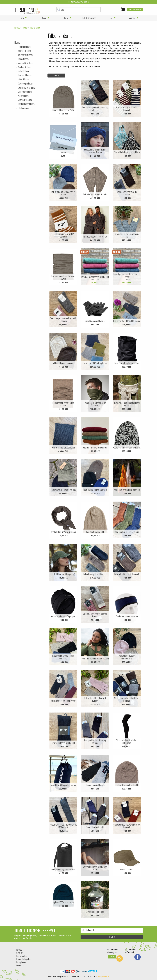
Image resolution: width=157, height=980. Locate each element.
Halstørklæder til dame (27, 104)
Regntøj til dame (24, 51)
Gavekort (20, 953)
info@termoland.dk (104, 977)
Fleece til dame (23, 59)
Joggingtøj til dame (25, 63)
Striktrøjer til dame (25, 92)
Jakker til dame (23, 79)
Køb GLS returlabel (89, 18)
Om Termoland (22, 956)
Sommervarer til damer (27, 88)
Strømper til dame (25, 100)
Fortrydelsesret (22, 962)
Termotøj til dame (25, 47)
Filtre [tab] (55, 75)
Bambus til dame (24, 67)
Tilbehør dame (23, 108)
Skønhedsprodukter (25, 83)
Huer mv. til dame (25, 75)
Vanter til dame (24, 96)
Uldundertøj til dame (25, 55)
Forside (17, 28)
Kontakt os (20, 965)
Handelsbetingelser (24, 959)
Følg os (112, 957)
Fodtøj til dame (23, 71)
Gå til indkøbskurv (135, 10)
